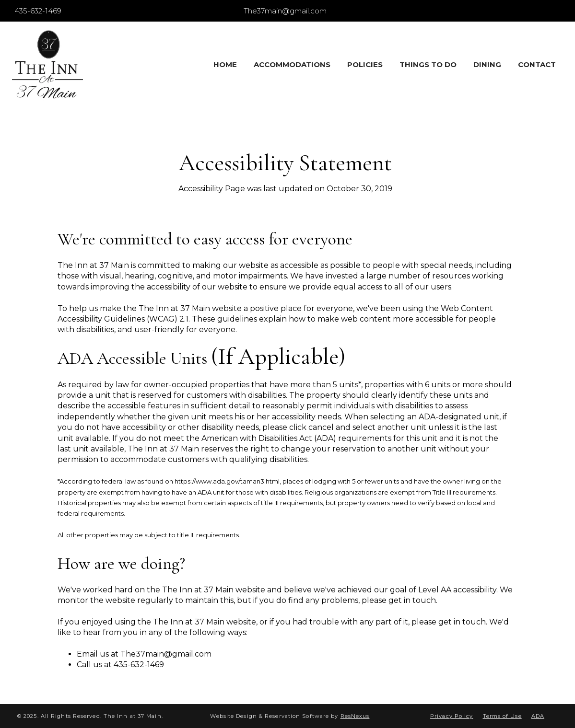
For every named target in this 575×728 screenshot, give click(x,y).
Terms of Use (502, 716)
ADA (538, 716)
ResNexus (355, 716)
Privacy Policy (452, 716)
